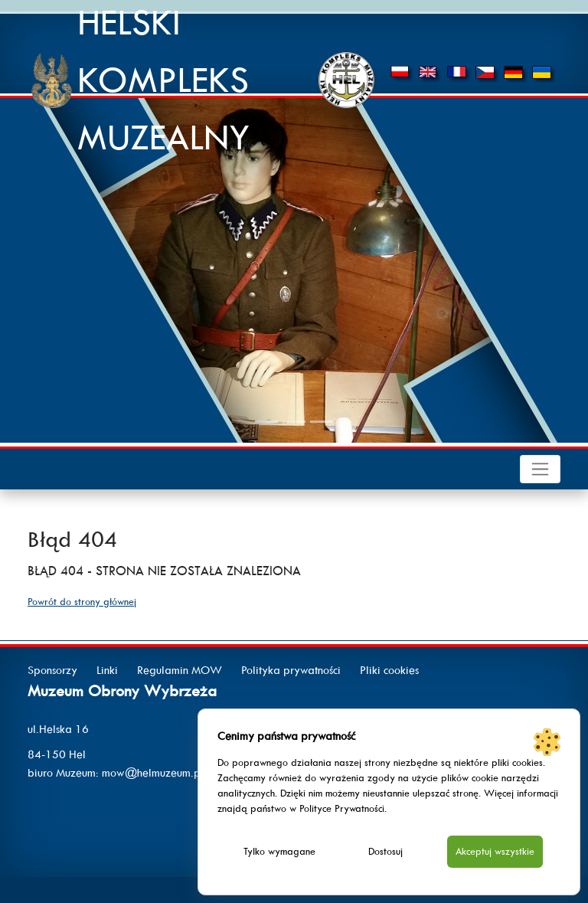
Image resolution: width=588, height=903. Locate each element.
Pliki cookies (389, 670)
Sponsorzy (52, 670)
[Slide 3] (322, 422)
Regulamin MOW (180, 670)
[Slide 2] (294, 422)
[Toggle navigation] (540, 469)
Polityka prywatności (291, 670)
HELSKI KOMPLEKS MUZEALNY (164, 80)
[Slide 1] (266, 422)
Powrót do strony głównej (82, 602)
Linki (107, 670)
